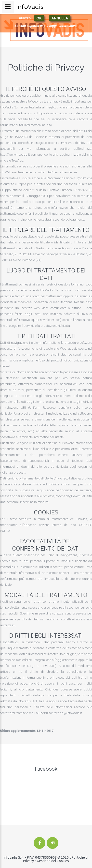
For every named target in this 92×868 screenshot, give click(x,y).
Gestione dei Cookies (53, 861)
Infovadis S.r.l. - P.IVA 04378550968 (30, 857)
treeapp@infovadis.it (67, 713)
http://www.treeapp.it (15, 155)
